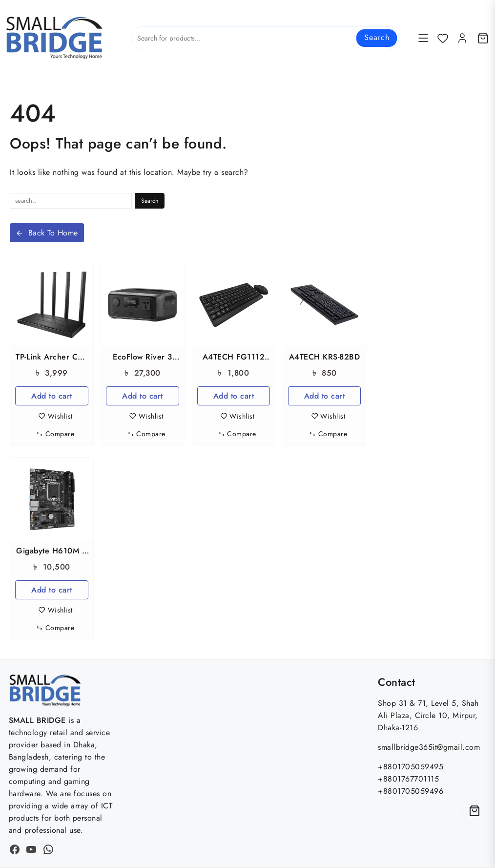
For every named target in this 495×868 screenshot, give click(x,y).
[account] (462, 38)
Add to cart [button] (52, 396)
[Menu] (423, 38)
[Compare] (55, 434)
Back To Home (47, 233)
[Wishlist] (443, 38)
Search (377, 37)
